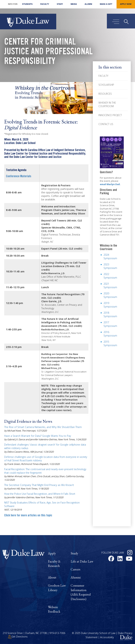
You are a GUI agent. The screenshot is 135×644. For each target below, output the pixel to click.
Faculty (45, 4)
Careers (75, 569)
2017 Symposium (110, 324)
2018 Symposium (110, 314)
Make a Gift (106, 4)
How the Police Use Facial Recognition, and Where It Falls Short (40, 494)
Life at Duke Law (82, 561)
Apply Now (126, 4)
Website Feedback (54, 609)
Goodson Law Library (57, 588)
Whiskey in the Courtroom (107, 104)
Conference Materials (19, 176)
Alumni (88, 4)
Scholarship (106, 85)
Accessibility (107, 637)
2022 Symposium (110, 276)
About (52, 577)
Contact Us (106, 124)
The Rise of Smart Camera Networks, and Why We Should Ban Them (43, 427)
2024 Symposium (110, 256)
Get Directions (18, 637)
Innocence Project (110, 115)
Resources (105, 94)
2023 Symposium (110, 266)
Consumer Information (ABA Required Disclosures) (81, 592)
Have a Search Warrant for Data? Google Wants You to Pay (38, 436)
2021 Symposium (110, 285)
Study (74, 553)
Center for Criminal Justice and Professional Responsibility (48, 52)
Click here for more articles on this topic (28, 516)
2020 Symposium (110, 295)
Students (27, 4)
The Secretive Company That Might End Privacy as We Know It (39, 485)
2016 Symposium (110, 334)
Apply (52, 553)
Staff (60, 4)
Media (74, 4)
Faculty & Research (54, 564)
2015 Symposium (110, 343)
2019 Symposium (110, 305)
